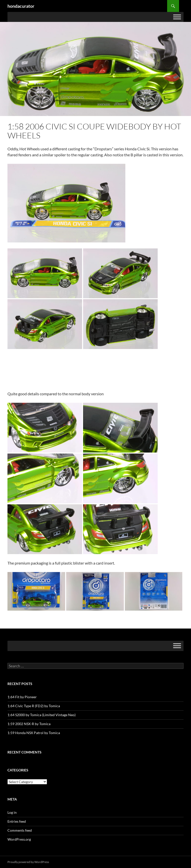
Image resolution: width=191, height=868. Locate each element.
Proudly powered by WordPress (28, 862)
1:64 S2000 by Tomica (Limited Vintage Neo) (42, 715)
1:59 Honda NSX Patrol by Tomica (34, 733)
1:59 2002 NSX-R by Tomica (29, 724)
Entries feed (17, 821)
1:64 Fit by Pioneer (22, 697)
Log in (12, 812)
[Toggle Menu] (177, 17)
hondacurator (21, 6)
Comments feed (20, 830)
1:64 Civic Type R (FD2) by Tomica (34, 706)
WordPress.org (19, 839)
